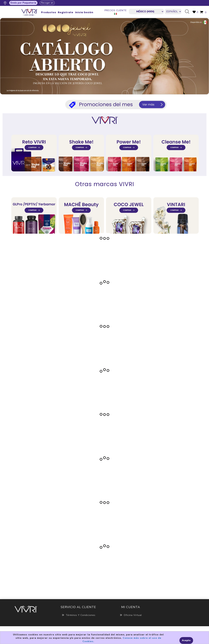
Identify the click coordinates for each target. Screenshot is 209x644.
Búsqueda (188, 12)
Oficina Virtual (131, 615)
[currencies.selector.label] (146, 12)
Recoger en (47, 3)
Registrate (66, 12)
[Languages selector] (173, 12)
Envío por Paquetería (23, 3)
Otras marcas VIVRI (105, 184)
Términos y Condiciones (78, 615)
